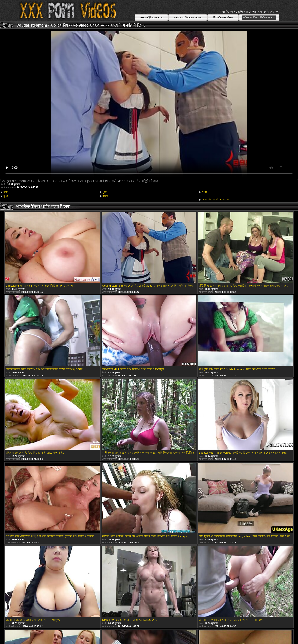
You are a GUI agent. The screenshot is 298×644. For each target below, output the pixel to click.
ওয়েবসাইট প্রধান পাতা (151, 18)
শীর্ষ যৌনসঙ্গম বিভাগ (223, 18)
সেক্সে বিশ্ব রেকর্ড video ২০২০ (217, 200)
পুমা (105, 192)
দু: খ (6, 196)
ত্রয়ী (5, 192)
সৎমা (204, 192)
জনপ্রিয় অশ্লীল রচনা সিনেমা (188, 18)
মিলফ (106, 196)
